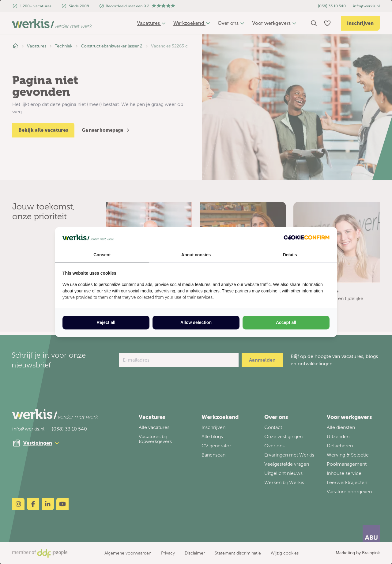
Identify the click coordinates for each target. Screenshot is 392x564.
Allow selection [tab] (196, 322)
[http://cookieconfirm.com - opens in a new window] (307, 237)
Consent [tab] (102, 255)
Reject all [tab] (106, 322)
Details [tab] (290, 255)
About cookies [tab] (196, 255)
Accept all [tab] (286, 322)
